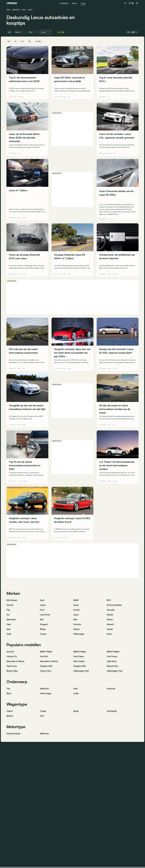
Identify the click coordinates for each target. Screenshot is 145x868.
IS (16, 41)
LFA (23, 41)
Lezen (83, 3)
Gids (25, 274)
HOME (8, 10)
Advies (30, 10)
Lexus (24, 10)
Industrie (24, 218)
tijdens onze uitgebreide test (109, 214)
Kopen (75, 3)
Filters (132, 32)
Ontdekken (64, 3)
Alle (9, 32)
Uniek (24, 425)
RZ (9, 41)
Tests (33, 32)
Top (108, 97)
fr (131, 3)
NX (30, 41)
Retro (69, 368)
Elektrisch (21, 97)
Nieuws (20, 32)
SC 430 (39, 41)
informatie (16, 10)
